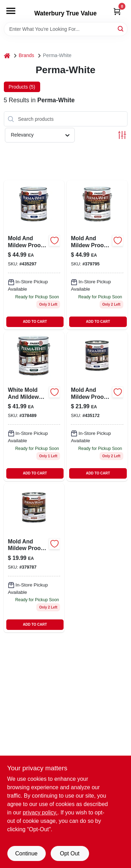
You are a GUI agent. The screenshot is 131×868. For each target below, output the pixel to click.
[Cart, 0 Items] (117, 11)
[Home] (7, 55)
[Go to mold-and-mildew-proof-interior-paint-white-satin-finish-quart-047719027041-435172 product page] (97, 407)
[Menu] (11, 11)
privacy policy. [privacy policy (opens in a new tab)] (40, 813)
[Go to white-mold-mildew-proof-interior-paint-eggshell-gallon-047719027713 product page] (34, 407)
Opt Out (70, 853)
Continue (26, 853)
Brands (27, 55)
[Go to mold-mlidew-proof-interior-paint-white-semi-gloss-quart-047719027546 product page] (34, 558)
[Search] (121, 29)
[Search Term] (66, 29)
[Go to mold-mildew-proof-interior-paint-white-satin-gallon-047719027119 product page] (34, 255)
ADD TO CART (35, 322)
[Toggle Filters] (122, 135)
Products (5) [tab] (22, 87)
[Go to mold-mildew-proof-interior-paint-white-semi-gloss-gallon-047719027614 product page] (97, 255)
